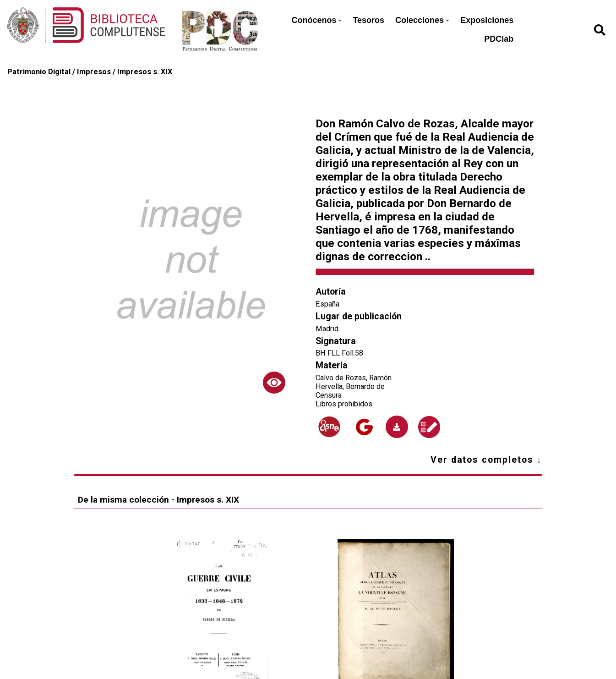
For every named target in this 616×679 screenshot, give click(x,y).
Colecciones (422, 20)
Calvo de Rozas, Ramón (354, 378)
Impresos (94, 72)
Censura (329, 395)
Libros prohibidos (344, 404)
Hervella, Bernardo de (350, 386)
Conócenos (316, 20)
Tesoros (368, 20)
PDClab (499, 39)
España (327, 304)
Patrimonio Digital (39, 72)
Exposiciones (487, 20)
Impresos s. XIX (145, 72)
